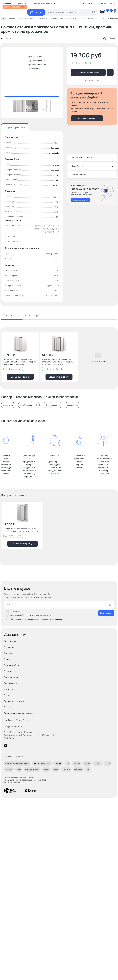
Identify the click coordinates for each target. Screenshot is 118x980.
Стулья (98, 763)
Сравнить (110, 38)
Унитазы (66, 769)
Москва (88, 3)
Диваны (77, 763)
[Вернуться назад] (3, 18)
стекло (56, 175)
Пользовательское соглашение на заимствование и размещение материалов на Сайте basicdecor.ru (25, 780)
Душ (88, 769)
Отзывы (8, 695)
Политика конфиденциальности (19, 713)
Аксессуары (32, 315)
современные (72, 405)
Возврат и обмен (12, 665)
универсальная (53, 254)
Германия (55, 148)
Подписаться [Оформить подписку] (106, 613)
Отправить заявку (87, 118)
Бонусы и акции (11, 677)
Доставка (9, 653)
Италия (41, 405)
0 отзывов (8, 38)
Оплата (7, 659)
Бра (67, 763)
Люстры (58, 763)
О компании (9, 647)
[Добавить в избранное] (35, 336)
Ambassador (41, 65)
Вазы (19, 769)
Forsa (38, 69)
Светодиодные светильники (17, 763)
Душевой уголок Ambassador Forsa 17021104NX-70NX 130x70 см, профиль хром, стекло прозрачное (58, 362)
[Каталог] (36, 12)
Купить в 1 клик (92, 80)
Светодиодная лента (42, 763)
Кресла (87, 763)
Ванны (56, 769)
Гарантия (8, 671)
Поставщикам (10, 683)
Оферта (8, 707)
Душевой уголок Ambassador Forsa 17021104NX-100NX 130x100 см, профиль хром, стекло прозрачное (20, 362)
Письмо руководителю (15, 701)
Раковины (78, 769)
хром (57, 180)
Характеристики (15, 127)
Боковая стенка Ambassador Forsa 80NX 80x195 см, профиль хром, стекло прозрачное (22, 530)
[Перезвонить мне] (92, 193)
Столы (108, 763)
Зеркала (9, 769)
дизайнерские (26, 405)
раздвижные (8, 405)
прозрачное (54, 185)
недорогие (56, 405)
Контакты (8, 689)
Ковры (46, 769)
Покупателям (10, 641)
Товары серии (12, 315)
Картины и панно (32, 769)
